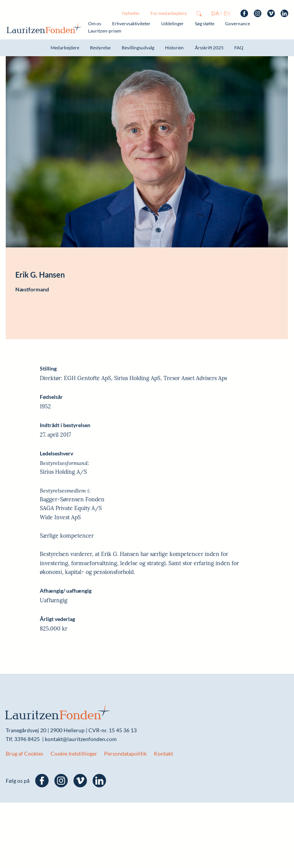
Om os (95, 24)
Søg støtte (205, 24)
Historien (174, 48)
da (215, 13)
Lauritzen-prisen (105, 31)
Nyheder (131, 13)
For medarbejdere (169, 13)
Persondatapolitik (125, 729)
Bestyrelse (100, 48)
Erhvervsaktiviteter (131, 24)
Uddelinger (172, 24)
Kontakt (163, 729)
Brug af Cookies (24, 729)
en (227, 13)
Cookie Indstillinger (74, 729)
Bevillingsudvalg (138, 48)
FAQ (239, 48)
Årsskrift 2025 (209, 48)
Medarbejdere (65, 48)
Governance (238, 24)
